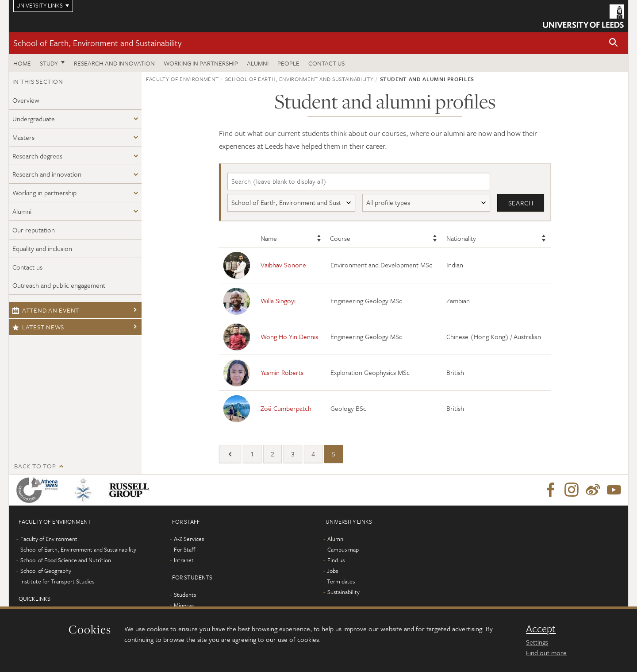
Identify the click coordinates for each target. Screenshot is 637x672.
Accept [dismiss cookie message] (541, 629)
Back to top (35, 466)
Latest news (38, 327)
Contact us (326, 63)
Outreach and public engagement (59, 285)
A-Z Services (189, 539)
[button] (614, 43)
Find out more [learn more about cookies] (546, 653)
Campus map (343, 549)
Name (269, 238)
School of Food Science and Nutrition (66, 560)
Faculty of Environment (182, 79)
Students (185, 595)
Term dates (341, 581)
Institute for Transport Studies (57, 581)
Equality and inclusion (42, 248)
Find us (336, 560)
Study (49, 63)
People (288, 63)
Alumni (258, 63)
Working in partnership (201, 63)
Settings (537, 642)
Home (22, 63)
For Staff (184, 549)
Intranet (184, 560)
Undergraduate (34, 119)
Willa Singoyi (278, 301)
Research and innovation (114, 63)
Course (340, 238)
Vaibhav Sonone (283, 265)
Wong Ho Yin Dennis (289, 336)
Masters (23, 137)
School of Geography (46, 571)
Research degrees (37, 156)
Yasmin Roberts (282, 372)
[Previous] (230, 454)
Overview (26, 100)
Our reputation (34, 230)
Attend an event (46, 310)
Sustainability (343, 592)
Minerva (184, 605)
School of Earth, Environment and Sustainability (97, 43)
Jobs (332, 571)
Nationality (461, 238)
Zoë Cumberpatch (286, 408)
